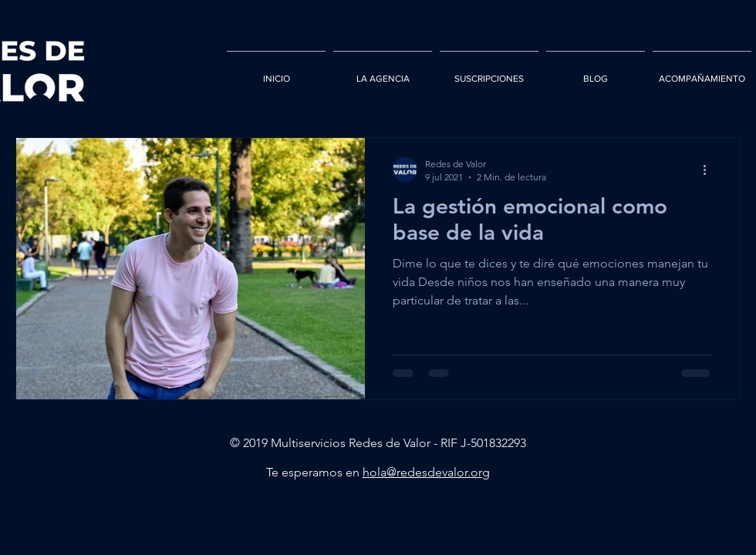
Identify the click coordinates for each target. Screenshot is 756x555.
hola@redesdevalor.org (426, 472)
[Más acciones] (710, 170)
